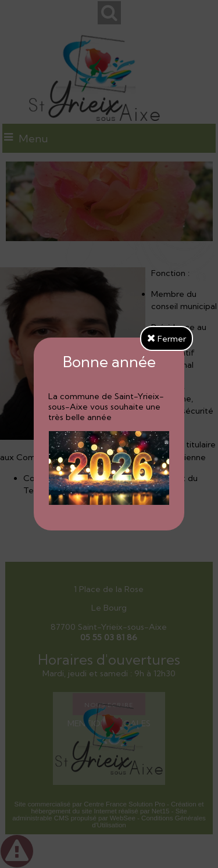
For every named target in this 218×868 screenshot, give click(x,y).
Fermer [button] (167, 338)
